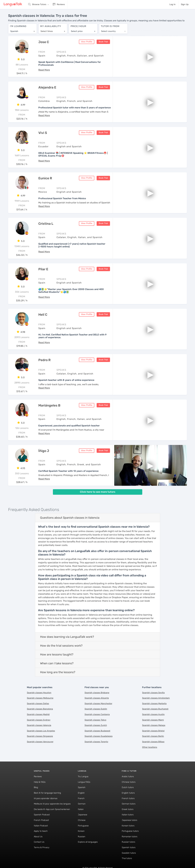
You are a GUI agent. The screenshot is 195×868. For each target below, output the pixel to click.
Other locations (150, 747)
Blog (36, 787)
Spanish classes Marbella (154, 704)
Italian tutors (128, 815)
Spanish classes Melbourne (40, 698)
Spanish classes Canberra (97, 714)
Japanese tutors (129, 820)
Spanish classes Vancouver (40, 742)
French (81, 798)
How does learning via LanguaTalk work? (67, 637)
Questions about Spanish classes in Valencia (70, 518)
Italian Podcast (41, 826)
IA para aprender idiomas (46, 798)
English (81, 793)
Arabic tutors (128, 777)
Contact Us (39, 842)
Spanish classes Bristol (153, 731)
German (82, 804)
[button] (44, 70)
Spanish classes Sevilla (153, 693)
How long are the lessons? (58, 672)
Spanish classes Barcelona (40, 709)
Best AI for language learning (47, 793)
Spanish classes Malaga (154, 725)
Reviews (38, 777)
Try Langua (83, 777)
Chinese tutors (129, 782)
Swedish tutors (129, 853)
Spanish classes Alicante (97, 698)
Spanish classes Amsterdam (156, 698)
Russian (82, 837)
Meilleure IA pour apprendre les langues (52, 804)
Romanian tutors (130, 837)
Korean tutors (128, 826)
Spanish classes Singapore (40, 736)
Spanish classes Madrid (38, 714)
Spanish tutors (129, 847)
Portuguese (83, 826)
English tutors (128, 793)
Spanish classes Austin (153, 714)
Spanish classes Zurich (96, 725)
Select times (47, 31)
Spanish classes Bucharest (155, 709)
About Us (38, 837)
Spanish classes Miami (153, 720)
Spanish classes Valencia (39, 725)
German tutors (129, 804)
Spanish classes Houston (39, 693)
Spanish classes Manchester (98, 704)
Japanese (83, 815)
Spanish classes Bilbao (153, 742)
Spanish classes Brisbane (97, 693)
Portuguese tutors (130, 831)
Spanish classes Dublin (96, 709)
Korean (81, 831)
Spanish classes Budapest (97, 731)
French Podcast (41, 820)
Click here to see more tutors (98, 492)
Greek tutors (128, 809)
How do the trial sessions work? (61, 646)
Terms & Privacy (42, 847)
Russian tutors (128, 842)
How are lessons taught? (57, 654)
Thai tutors (127, 858)
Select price (77, 31)
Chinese (82, 820)
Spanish (82, 787)
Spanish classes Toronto (96, 742)
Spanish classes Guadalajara (99, 736)
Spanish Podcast (42, 815)
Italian (81, 809)
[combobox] (23, 31)
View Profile (87, 42)
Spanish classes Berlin (153, 736)
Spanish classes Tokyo (95, 720)
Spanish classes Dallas (38, 704)
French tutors (128, 798)
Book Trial (103, 42)
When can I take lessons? (57, 663)
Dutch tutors (128, 787)
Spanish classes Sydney (39, 720)
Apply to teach (41, 831)
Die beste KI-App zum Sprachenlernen (52, 809)
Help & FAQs (40, 782)
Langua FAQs (84, 782)
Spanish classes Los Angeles (41, 731)
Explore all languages (88, 842)
